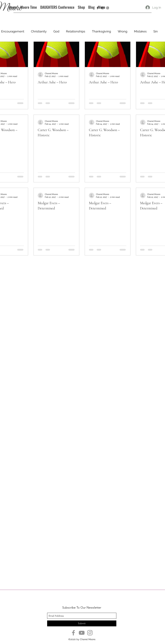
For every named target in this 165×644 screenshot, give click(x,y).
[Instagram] (90, 633)
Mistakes (140, 31)
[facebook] (97, 8)
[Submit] (82, 623)
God (56, 31)
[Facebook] (73, 633)
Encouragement (13, 31)
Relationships (76, 31)
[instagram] (103, 8)
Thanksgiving (101, 31)
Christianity (39, 31)
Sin (156, 31)
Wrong (122, 31)
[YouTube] (82, 633)
